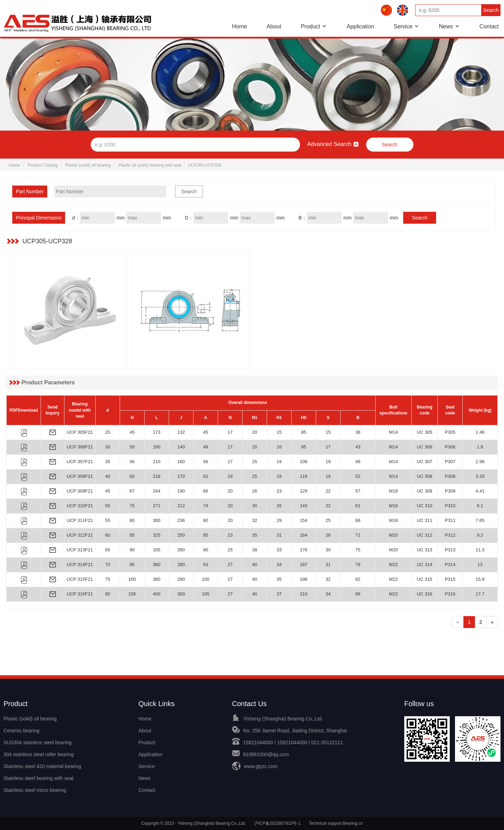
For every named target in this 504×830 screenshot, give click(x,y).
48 (358, 462)
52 (358, 476)
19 (279, 462)
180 (157, 447)
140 (181, 447)
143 (304, 506)
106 (304, 462)
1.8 (480, 447)
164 (304, 535)
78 (358, 564)
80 (132, 520)
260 (181, 550)
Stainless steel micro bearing (35, 790)
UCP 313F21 (80, 550)
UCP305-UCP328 (205, 165)
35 (107, 462)
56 (132, 462)
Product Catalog (43, 165)
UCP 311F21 (80, 520)
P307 (450, 462)
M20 (393, 535)
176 (304, 550)
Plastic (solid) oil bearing (88, 165)
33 (279, 550)
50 (132, 447)
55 (107, 520)
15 (279, 432)
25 (107, 432)
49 (205, 447)
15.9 (480, 579)
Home (240, 26)
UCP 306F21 (80, 447)
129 (304, 491)
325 (157, 535)
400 (157, 594)
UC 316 (425, 594)
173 (157, 432)
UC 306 (425, 447)
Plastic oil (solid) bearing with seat (150, 165)
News (446, 26)
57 (358, 491)
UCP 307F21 (80, 462)
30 (107, 447)
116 (304, 476)
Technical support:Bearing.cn (336, 823)
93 (205, 564)
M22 (393, 564)
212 (181, 506)
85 (303, 432)
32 (254, 520)
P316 (450, 594)
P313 (450, 550)
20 (254, 432)
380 (157, 579)
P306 (450, 447)
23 (279, 491)
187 (304, 564)
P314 (450, 564)
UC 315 (425, 579)
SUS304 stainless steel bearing (38, 742)
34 (279, 564)
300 (157, 520)
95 (303, 447)
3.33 (480, 476)
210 (157, 462)
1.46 (480, 432)
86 (358, 594)
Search (491, 10)
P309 (450, 491)
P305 (450, 432)
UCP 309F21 (80, 491)
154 (304, 520)
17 (230, 432)
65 (107, 550)
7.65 (480, 520)
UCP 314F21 (80, 564)
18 (230, 476)
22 (328, 491)
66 (205, 491)
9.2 (480, 535)
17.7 (480, 594)
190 (181, 491)
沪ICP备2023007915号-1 (277, 823)
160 (181, 462)
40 (107, 476)
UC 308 (425, 476)
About (274, 26)
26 (254, 491)
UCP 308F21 (80, 476)
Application (360, 26)
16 (279, 447)
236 (181, 520)
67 (132, 491)
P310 (450, 506)
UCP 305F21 (80, 432)
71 (358, 535)
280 (181, 564)
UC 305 (425, 432)
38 (358, 432)
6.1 (480, 506)
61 (358, 506)
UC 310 (425, 506)
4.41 (480, 491)
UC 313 (425, 550)
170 (181, 476)
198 (304, 579)
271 (157, 506)
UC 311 (425, 520)
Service (403, 26)
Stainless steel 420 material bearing (42, 766)
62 (205, 476)
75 (132, 506)
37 (279, 594)
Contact (489, 26)
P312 (450, 535)
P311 (450, 520)
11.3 (480, 550)
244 (157, 491)
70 (107, 564)
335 (157, 550)
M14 (393, 432)
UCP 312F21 (80, 535)
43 (358, 447)
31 (279, 535)
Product (310, 26)
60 (132, 476)
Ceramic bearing (22, 731)
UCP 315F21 (80, 579)
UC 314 (425, 564)
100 (132, 579)
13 (480, 564)
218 (157, 476)
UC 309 (425, 491)
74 (205, 506)
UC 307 (425, 462)
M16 (393, 491)
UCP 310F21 (80, 506)
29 (279, 520)
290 (181, 579)
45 (132, 432)
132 (181, 432)
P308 (450, 476)
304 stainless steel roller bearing (39, 754)
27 (230, 564)
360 (157, 564)
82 (358, 579)
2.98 (480, 462)
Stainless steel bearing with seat (38, 778)
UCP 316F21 (80, 594)
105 (206, 594)
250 (181, 535)
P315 (450, 579)
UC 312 (425, 535)
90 (132, 550)
